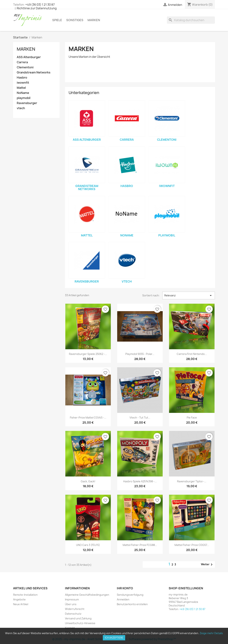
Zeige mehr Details (211, 633)
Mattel (21, 88)
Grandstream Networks (34, 72)
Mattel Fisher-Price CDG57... (192, 545)
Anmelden (123, 599)
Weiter (207, 565)
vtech (21, 108)
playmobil (24, 98)
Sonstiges (75, 20)
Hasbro (22, 78)
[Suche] (191, 20)
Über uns (71, 604)
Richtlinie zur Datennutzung (37, 8)
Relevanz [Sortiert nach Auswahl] (189, 295)
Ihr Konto (125, 588)
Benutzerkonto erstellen (132, 604)
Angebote (19, 599)
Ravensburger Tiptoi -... (192, 481)
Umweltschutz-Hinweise (80, 623)
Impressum (72, 599)
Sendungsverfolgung (130, 595)
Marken (94, 20)
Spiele (57, 20)
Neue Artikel (21, 604)
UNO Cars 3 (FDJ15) (88, 545)
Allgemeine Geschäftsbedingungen (87, 595)
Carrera (22, 62)
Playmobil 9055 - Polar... (140, 354)
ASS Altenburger (29, 57)
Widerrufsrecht (75, 609)
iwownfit (23, 83)
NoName (23, 93)
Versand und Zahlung (78, 618)
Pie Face (192, 418)
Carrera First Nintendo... (192, 354)
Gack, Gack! (88, 481)
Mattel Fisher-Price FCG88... (140, 545)
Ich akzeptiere (114, 638)
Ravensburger (27, 103)
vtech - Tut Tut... (140, 418)
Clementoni (25, 67)
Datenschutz (73, 614)
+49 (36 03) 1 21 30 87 (40, 5)
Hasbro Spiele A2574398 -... (140, 481)
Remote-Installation (25, 595)
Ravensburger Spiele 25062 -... (88, 354)
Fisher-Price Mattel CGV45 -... (88, 418)
